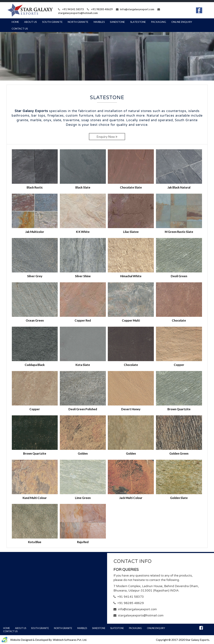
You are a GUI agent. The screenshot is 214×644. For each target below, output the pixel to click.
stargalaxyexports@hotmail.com (141, 616)
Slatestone (138, 22)
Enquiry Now (107, 137)
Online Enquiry (182, 22)
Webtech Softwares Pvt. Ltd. (70, 640)
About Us (31, 22)
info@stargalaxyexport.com (135, 9)
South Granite (52, 22)
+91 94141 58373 (71, 9)
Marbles (99, 22)
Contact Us (20, 29)
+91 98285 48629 (100, 9)
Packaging (159, 22)
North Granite (78, 22)
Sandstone (117, 22)
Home (15, 22)
